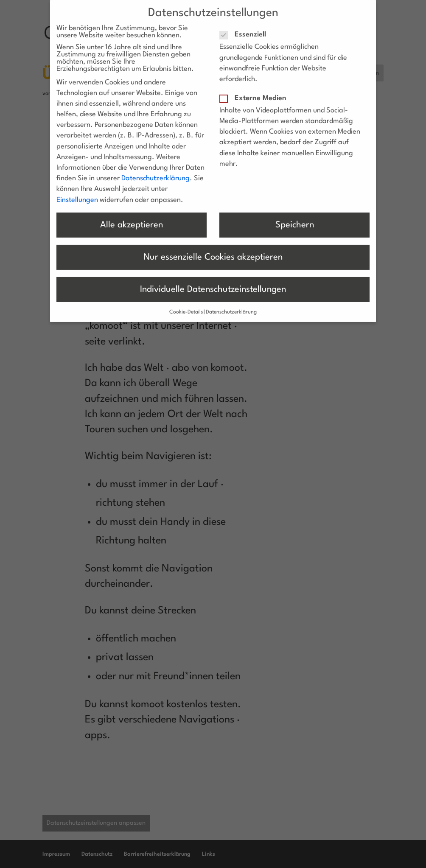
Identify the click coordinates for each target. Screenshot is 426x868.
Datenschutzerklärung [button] (231, 305)
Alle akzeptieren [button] (132, 217)
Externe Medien (256, 90)
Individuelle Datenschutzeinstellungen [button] (213, 281)
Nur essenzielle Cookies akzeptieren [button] (213, 249)
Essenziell (246, 27)
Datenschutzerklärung (156, 171)
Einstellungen (77, 192)
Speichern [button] (295, 217)
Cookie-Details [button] (186, 305)
